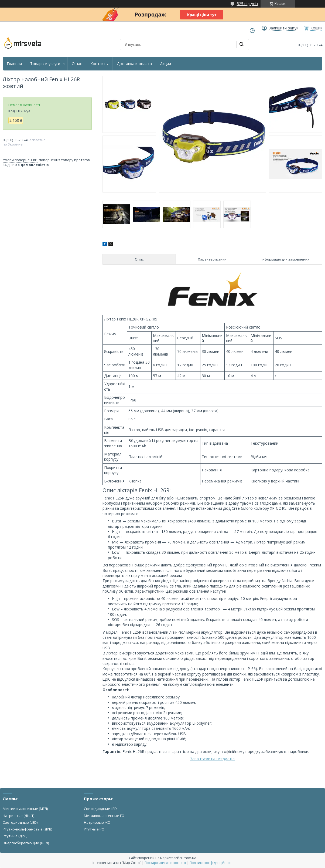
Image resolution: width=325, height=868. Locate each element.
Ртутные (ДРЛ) (15, 836)
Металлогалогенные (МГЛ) (25, 809)
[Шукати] (241, 45)
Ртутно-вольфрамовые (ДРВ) (27, 829)
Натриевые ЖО (97, 822)
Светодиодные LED (100, 809)
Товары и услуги (45, 64)
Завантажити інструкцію (212, 759)
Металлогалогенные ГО (104, 816)
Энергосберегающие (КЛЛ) (26, 843)
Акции (166, 64)
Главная (14, 64)
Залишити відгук (283, 28)
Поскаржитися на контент (165, 863)
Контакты (99, 64)
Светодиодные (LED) (20, 822)
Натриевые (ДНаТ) (18, 816)
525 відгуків (247, 4)
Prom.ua (189, 858)
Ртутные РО (94, 829)
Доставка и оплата (134, 64)
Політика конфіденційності (211, 863)
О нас (77, 64)
